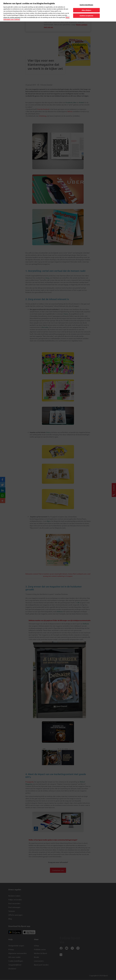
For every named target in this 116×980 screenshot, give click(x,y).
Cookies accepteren (86, 15)
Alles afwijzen (86, 10)
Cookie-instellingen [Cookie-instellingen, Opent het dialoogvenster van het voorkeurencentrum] (86, 5)
